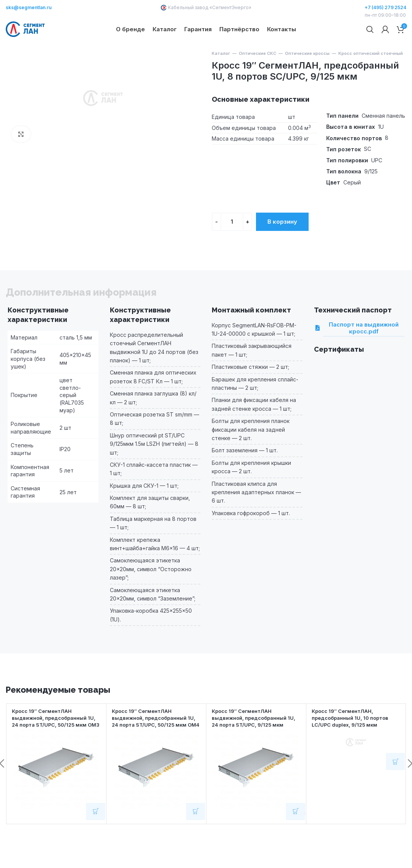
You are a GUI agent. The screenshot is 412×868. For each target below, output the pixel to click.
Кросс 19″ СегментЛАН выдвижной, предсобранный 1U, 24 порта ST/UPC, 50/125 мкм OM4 (152, 746)
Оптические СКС (257, 78)
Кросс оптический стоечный (371, 78)
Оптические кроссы (307, 78)
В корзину (282, 246)
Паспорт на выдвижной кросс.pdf (361, 353)
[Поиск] (370, 42)
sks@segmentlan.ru (29, 7)
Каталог (221, 78)
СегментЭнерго (230, 7)
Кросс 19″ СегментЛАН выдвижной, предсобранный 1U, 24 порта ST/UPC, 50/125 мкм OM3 (52, 746)
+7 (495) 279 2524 (385, 7)
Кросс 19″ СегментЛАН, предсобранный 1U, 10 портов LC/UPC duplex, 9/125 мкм (354, 742)
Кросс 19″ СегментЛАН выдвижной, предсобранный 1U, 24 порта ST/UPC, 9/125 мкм (256, 742)
